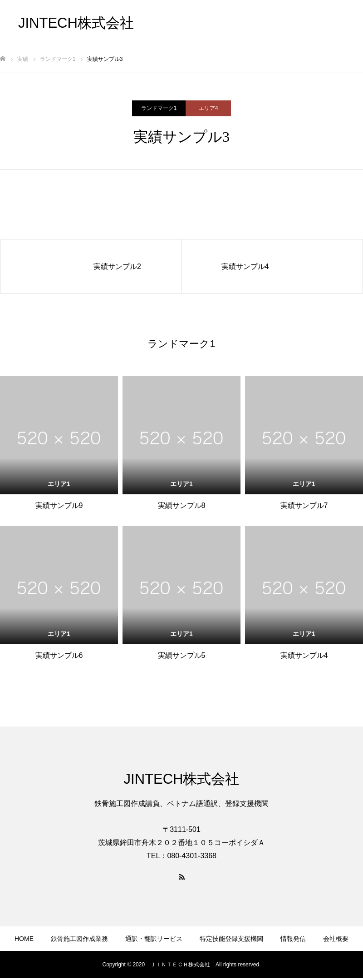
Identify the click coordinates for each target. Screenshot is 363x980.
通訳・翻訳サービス (154, 939)
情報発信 (13, 29)
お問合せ (13, 41)
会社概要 (13, 35)
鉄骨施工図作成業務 (29, 10)
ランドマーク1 (159, 108)
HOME (24, 939)
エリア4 (208, 108)
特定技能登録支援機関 (231, 939)
